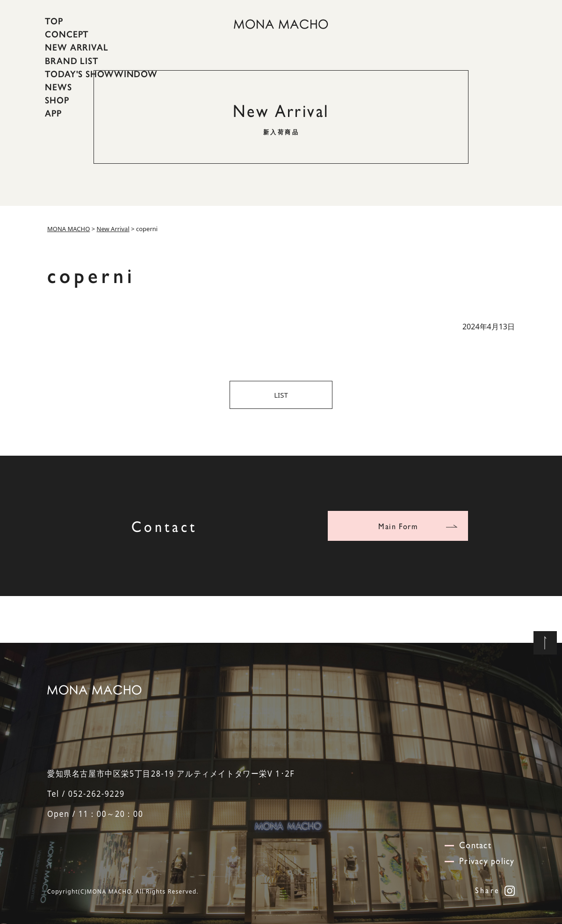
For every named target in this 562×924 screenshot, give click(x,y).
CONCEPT (67, 34)
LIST (281, 395)
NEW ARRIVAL (77, 47)
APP (53, 113)
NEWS (58, 87)
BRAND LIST (72, 60)
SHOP (57, 100)
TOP (54, 21)
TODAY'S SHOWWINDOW (101, 74)
